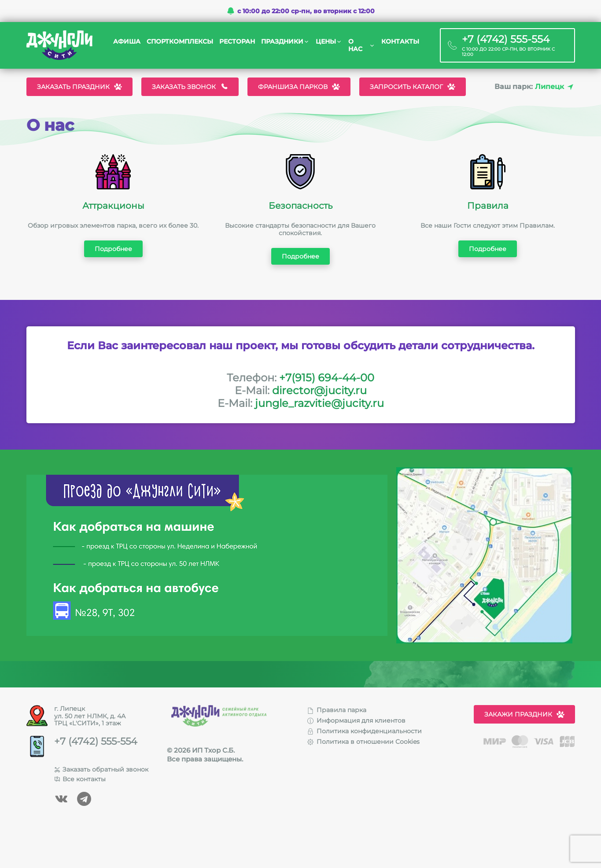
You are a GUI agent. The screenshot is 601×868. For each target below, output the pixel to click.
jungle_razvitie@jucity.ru (319, 403)
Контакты (400, 42)
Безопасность (300, 206)
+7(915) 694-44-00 (327, 378)
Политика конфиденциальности (365, 731)
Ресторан (237, 42)
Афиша (127, 42)
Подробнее (113, 249)
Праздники (282, 42)
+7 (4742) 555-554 (96, 742)
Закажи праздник (524, 714)
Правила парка (337, 710)
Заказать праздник (79, 87)
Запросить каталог (413, 87)
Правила (488, 206)
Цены (326, 42)
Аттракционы (113, 206)
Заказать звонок (190, 87)
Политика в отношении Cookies (363, 742)
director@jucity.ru (319, 390)
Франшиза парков (299, 87)
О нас (355, 45)
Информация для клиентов (356, 720)
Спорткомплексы (180, 42)
